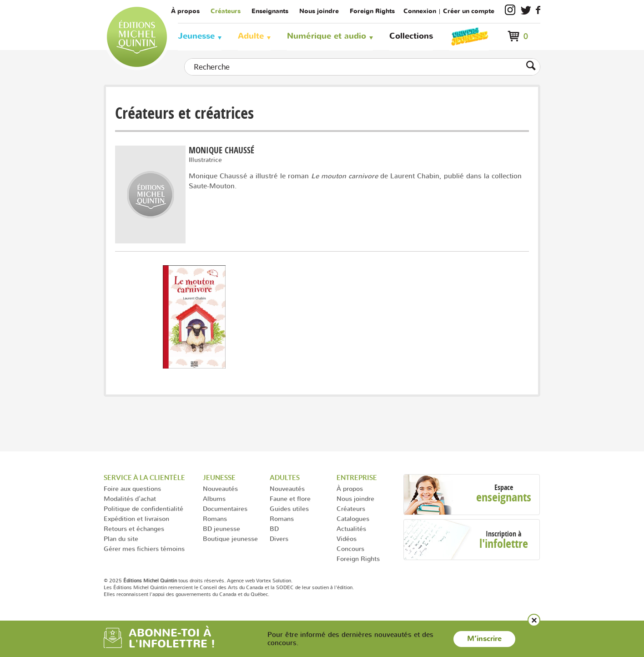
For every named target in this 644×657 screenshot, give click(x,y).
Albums (214, 498)
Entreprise (357, 478)
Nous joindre (319, 11)
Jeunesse (196, 36)
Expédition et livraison (136, 518)
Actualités (351, 528)
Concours (350, 548)
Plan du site (121, 538)
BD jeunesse (221, 528)
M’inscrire (484, 639)
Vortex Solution (274, 581)
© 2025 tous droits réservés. (165, 581)
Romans (215, 518)
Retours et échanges (134, 528)
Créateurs (226, 11)
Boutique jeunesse (230, 538)
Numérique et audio (327, 36)
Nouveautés (220, 488)
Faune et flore (290, 498)
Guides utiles (289, 508)
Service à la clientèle (144, 478)
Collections (411, 36)
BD (274, 528)
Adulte (251, 36)
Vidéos (347, 538)
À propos (185, 11)
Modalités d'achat (130, 498)
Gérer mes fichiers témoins (144, 548)
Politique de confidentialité (143, 508)
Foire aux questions (132, 488)
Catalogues (353, 518)
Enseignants (270, 11)
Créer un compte (469, 11)
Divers (279, 538)
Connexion (420, 11)
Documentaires (225, 508)
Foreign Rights (372, 11)
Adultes (285, 478)
